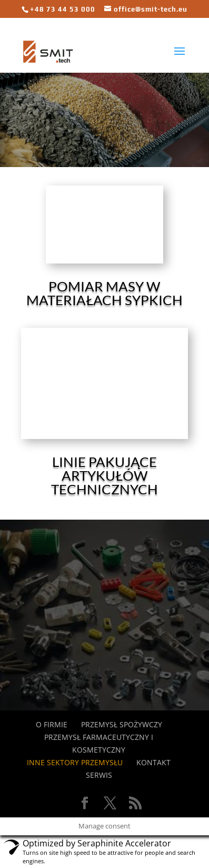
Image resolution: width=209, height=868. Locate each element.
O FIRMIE (52, 724)
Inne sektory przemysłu (75, 762)
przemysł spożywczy (122, 724)
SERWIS (99, 775)
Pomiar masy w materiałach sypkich (105, 293)
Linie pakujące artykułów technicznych (105, 475)
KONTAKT (153, 762)
